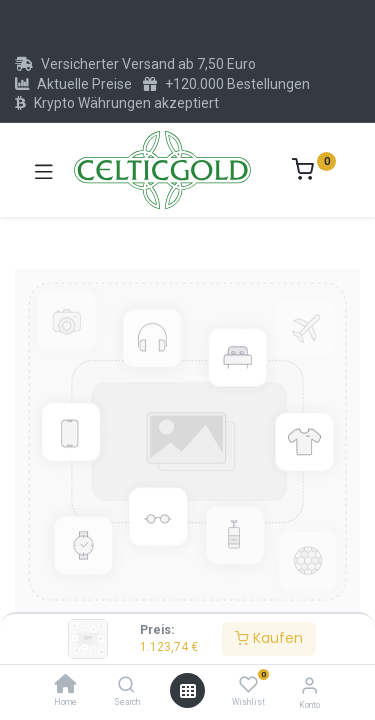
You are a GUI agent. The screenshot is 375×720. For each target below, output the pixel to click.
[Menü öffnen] (188, 691)
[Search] (126, 686)
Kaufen (269, 638)
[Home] (66, 686)
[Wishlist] (248, 685)
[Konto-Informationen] (309, 685)
